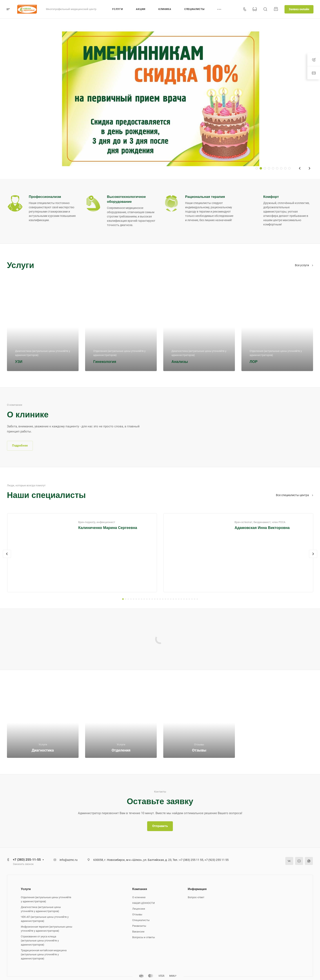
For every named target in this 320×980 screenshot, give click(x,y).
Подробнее (20, 446)
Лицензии (139, 909)
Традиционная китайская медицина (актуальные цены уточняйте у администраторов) (44, 954)
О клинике (139, 897)
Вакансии (138, 932)
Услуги (26, 889)
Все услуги (304, 265)
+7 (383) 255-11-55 (27, 860)
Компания (140, 889)
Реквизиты (139, 926)
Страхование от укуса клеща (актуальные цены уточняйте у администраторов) (40, 941)
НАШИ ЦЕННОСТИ (143, 903)
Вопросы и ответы (144, 937)
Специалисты (141, 920)
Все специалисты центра (294, 495)
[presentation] (7, 554)
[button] (123, 599)
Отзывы (137, 914)
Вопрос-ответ (196, 897)
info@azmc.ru (69, 860)
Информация (197, 889)
